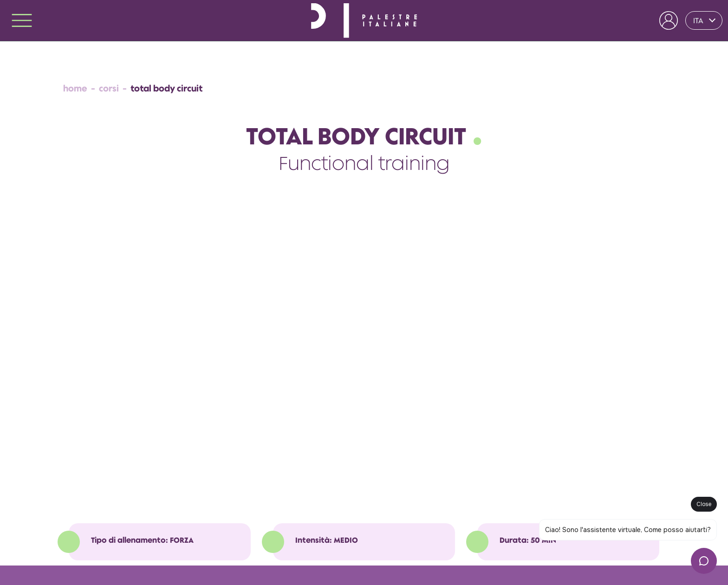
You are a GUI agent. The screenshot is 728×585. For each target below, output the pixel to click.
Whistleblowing (169, 557)
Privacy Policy (82, 557)
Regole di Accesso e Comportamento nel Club (212, 544)
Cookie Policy (124, 557)
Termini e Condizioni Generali (103, 544)
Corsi (109, 88)
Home (75, 88)
